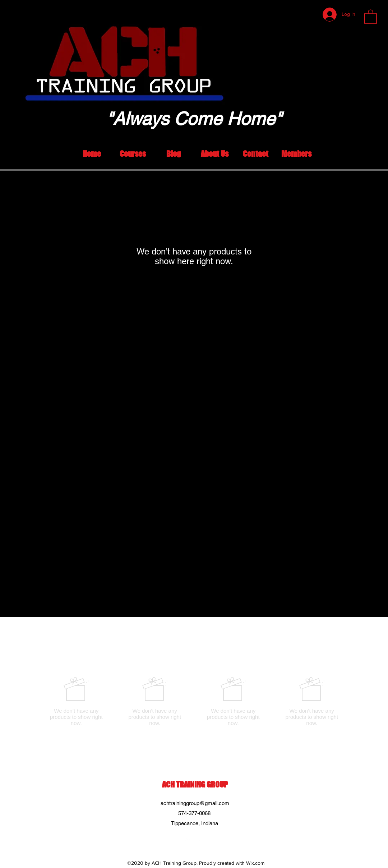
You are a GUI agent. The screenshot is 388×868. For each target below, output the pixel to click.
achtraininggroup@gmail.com (195, 803)
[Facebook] (199, 840)
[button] (371, 16)
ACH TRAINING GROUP (195, 784)
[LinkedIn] (189, 840)
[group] (194, 701)
